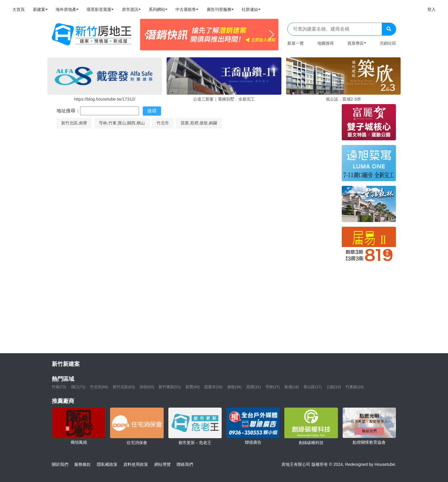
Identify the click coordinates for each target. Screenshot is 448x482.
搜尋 (152, 111)
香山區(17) (313, 387)
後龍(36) (234, 387)
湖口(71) (78, 387)
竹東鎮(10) (355, 387)
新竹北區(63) (124, 387)
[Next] (272, 35)
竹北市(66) (99, 387)
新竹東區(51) (170, 387)
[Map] (195, 239)
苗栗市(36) (213, 387)
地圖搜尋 (326, 43)
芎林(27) (273, 387)
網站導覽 (162, 464)
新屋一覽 (296, 43)
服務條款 (82, 464)
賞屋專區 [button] (356, 43)
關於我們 (60, 464)
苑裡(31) (254, 387)
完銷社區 (388, 43)
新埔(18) (292, 387)
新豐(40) (193, 387)
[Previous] (147, 35)
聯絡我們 (185, 464)
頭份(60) (147, 387)
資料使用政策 (136, 464)
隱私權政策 (107, 464)
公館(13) (334, 387)
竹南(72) (59, 387)
